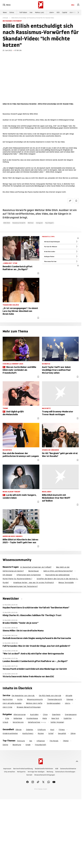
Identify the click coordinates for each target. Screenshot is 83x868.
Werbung (50, 772)
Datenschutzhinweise (68, 769)
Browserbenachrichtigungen (45, 775)
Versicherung (18, 722)
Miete (45, 718)
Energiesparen (71, 714)
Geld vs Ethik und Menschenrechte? (58, 571)
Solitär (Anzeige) (57, 722)
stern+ (52, 12)
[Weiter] (78, 12)
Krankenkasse (32, 718)
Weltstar (31, 223)
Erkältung (42, 730)
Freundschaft (41, 745)
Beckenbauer (34, 571)
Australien (34, 714)
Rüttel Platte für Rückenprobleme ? (17, 579)
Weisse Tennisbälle (66, 582)
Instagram (39, 223)
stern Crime (74, 12)
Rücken (41, 733)
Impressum (7, 769)
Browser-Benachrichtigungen (29, 707)
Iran (31, 12)
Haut (52, 730)
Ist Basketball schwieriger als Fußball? (36, 567)
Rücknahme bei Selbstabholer (58, 575)
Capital (65, 12)
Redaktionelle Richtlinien (44, 769)
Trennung (21, 741)
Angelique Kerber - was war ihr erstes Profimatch (34, 582)
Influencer (41, 741)
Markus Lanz (40, 12)
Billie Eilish (7, 223)
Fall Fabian (23, 12)
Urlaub (5, 722)
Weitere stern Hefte (34, 703)
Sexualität (62, 733)
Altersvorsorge (20, 714)
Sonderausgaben (54, 703)
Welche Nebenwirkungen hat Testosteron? (20, 586)
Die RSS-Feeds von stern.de (50, 696)
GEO (58, 12)
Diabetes (30, 730)
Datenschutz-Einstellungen (65, 772)
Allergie (19, 730)
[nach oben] (77, 761)
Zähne (73, 733)
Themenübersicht (55, 699)
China (45, 714)
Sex (31, 741)
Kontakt (29, 775)
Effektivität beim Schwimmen (29, 575)
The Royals (54, 741)
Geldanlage (18, 718)
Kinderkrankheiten (10, 733)
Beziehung (17, 745)
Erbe (7, 718)
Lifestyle (5, 18)
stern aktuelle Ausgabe (12, 703)
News (5, 12)
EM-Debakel (7, 575)
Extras (12, 12)
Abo (73, 5)
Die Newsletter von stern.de (23, 696)
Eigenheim (56, 714)
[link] (78, 5)
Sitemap (70, 699)
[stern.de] (41, 5)
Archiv (20, 699)
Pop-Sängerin (49, 223)
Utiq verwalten (10, 772)
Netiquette (21, 772)
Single (28, 745)
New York (55, 718)
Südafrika (68, 718)
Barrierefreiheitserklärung (23, 769)
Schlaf (51, 733)
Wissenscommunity (35, 699)
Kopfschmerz (28, 733)
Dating (5, 745)
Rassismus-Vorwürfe (19, 223)
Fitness (62, 730)
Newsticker (11, 599)
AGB (57, 769)
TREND (66, 741)
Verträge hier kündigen (36, 772)
